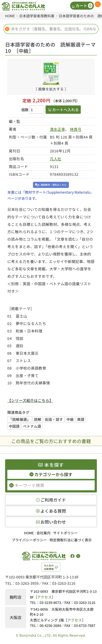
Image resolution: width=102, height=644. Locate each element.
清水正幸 (57, 129)
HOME (29, 533)
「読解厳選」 (20, 419)
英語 (81, 419)
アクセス (44, 597)
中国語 (14, 426)
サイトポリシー (66, 533)
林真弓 (76, 129)
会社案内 (44, 533)
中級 (70, 419)
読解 (38, 419)
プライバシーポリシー (29, 540)
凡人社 (56, 159)
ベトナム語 (32, 426)
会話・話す (54, 419)
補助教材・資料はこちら (53, 185)
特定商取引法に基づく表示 (71, 540)
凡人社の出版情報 (49, 567)
